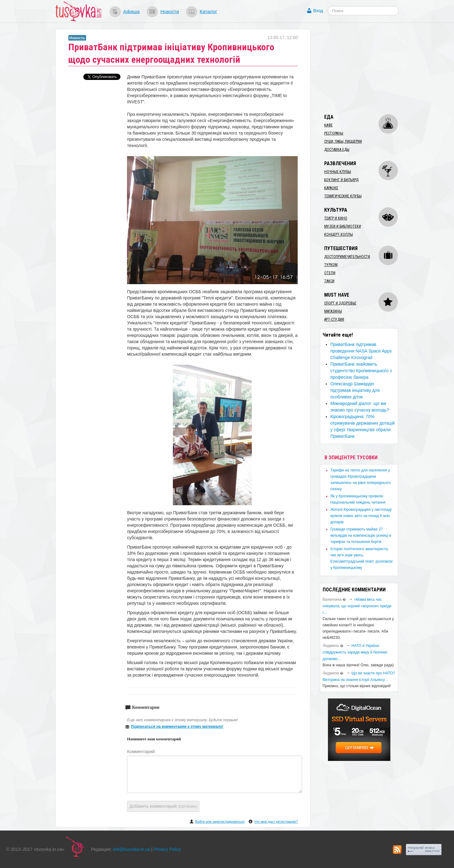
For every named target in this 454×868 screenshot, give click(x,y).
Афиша (132, 11)
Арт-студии (334, 319)
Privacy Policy (167, 849)
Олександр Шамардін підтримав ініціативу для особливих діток (355, 390)
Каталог (208, 11)
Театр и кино (336, 218)
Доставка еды (337, 150)
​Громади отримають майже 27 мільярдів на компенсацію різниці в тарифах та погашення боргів (361, 535)
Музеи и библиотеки (343, 226)
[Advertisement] (366, 68)
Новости (170, 11)
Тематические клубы (343, 196)
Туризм (331, 265)
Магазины (333, 311)
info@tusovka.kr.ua (132, 849)
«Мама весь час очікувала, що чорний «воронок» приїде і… (357, 606)
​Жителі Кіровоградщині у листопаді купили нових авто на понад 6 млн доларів (361, 516)
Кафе (328, 125)
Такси (329, 281)
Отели (330, 273)
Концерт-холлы (339, 234)
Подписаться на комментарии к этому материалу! (177, 727)
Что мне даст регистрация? (276, 821)
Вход (318, 11)
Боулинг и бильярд (341, 180)
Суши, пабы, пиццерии (343, 141)
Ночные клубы (338, 172)
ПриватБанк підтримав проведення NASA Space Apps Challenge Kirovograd (361, 351)
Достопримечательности (347, 257)
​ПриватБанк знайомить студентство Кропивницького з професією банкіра (361, 371)
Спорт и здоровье (340, 303)
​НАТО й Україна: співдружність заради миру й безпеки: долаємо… (355, 652)
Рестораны (334, 133)
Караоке (331, 188)
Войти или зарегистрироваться (220, 821)
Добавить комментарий (163, 806)
